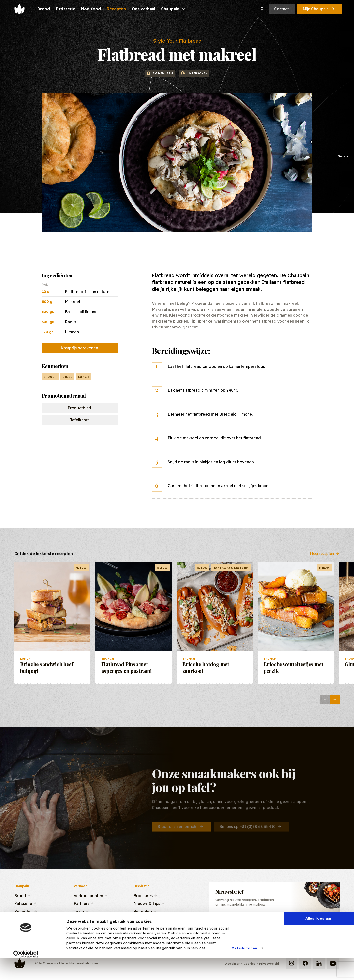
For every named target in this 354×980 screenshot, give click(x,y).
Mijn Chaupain (319, 9)
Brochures (143, 895)
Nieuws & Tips (147, 903)
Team (79, 911)
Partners (81, 903)
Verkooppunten (88, 895)
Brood (20, 895)
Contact (281, 9)
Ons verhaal (25, 919)
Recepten (23, 911)
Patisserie (23, 903)
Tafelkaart (79, 420)
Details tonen (244, 966)
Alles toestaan (319, 937)
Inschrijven (312, 923)
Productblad (79, 408)
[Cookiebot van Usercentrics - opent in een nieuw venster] (26, 972)
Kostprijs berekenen (79, 348)
